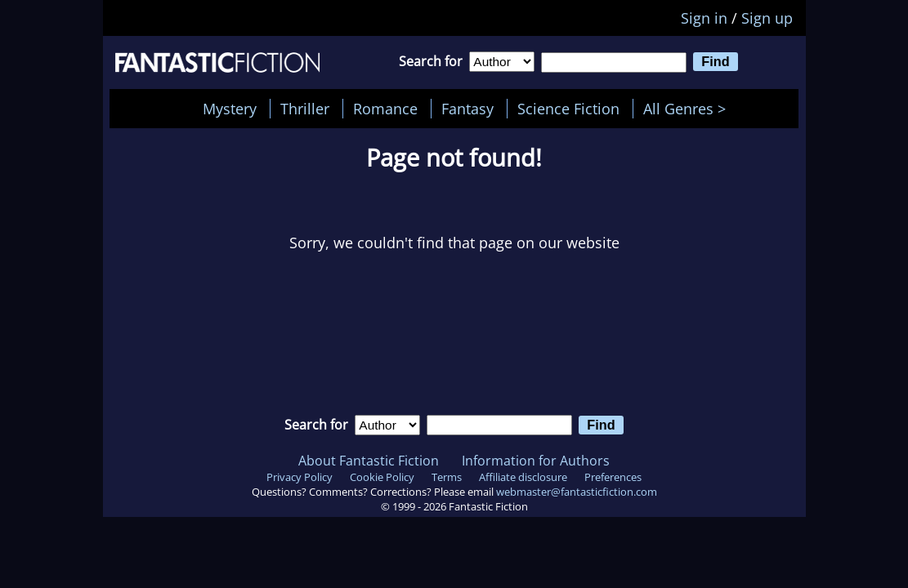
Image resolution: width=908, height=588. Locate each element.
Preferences (613, 477)
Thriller (305, 109)
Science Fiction (568, 109)
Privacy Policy (300, 477)
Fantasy (467, 109)
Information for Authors (536, 461)
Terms (447, 477)
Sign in (704, 18)
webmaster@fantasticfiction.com (577, 492)
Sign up (767, 18)
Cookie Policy (382, 477)
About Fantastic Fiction (369, 461)
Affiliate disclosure (523, 477)
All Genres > (689, 109)
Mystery (230, 109)
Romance (385, 109)
